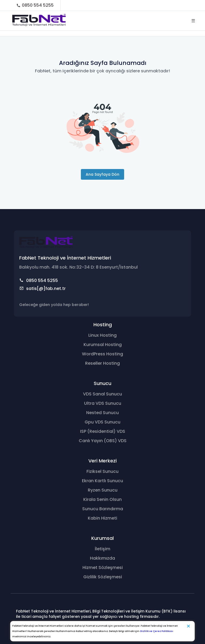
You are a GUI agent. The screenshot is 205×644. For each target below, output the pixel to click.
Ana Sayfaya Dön (102, 174)
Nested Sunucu (102, 413)
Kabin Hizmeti (102, 518)
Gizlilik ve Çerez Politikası (157, 631)
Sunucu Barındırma (103, 509)
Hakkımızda (102, 558)
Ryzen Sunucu (103, 490)
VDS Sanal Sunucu (102, 394)
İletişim (102, 549)
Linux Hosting (102, 335)
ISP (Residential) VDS (103, 431)
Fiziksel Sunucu (102, 471)
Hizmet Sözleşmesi (103, 568)
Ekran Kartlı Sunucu (102, 481)
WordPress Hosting (102, 354)
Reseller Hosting (102, 363)
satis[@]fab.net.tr (42, 289)
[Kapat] (188, 626)
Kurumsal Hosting (103, 345)
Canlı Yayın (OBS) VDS (103, 441)
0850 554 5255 (35, 5)
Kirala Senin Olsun (102, 499)
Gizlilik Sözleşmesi (103, 577)
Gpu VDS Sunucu (102, 422)
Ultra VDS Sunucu (103, 403)
